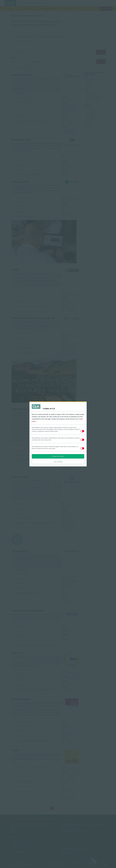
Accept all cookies (58, 456)
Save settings (58, 462)
